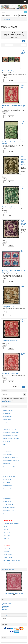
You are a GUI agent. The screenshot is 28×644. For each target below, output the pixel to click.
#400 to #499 (7, 542)
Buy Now (11, 80)
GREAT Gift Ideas (8, 454)
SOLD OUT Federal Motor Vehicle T (12, 561)
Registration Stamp (8, 486)
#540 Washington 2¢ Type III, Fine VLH (14, 593)
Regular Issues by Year (9, 511)
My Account (23, 15)
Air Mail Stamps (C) (8, 410)
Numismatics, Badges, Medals (10, 457)
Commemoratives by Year (9, 508)
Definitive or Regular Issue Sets (11, 435)
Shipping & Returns (7, 605)
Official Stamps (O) (8, 464)
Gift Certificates (7, 451)
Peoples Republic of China (10, 467)
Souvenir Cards (7, 501)
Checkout (15, 15)
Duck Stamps (7, 442)
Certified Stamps (7, 420)
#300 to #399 (7, 539)
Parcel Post (6, 470)
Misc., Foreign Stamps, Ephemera (11, 461)
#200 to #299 (7, 536)
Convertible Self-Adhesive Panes (11, 432)
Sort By (23, 45)
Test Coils (6, 514)
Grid (11, 45)
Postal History (7, 482)
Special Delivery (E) (8, 504)
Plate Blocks (6, 473)
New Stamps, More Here (8, 570)
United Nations (7, 517)
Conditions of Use (6, 608)
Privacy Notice (6, 606)
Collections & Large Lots (9, 423)
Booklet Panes (7, 413)
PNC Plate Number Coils (9, 476)
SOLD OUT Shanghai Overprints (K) (12, 492)
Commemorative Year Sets (10, 429)
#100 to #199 (7, 533)
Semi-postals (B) (7, 489)
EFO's (5, 445)
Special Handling (8, 558)
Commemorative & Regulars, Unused (12, 426)
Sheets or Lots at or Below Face (11, 495)
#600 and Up (7, 548)
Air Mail (5, 526)
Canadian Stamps (8, 417)
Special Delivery (7, 555)
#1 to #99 (6, 529)
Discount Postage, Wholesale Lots (11, 439)
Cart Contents (6, 15)
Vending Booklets (7, 564)
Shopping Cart (6, 615)
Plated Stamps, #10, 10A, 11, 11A (12, 523)
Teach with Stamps (7, 603)
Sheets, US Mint (7, 498)
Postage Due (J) (7, 479)
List (7, 45)
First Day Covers (7, 448)
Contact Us (5, 609)
